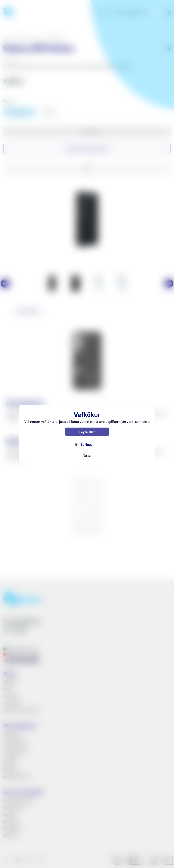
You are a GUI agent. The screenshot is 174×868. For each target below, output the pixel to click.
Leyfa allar (87, 432)
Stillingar (87, 444)
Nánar (87, 455)
